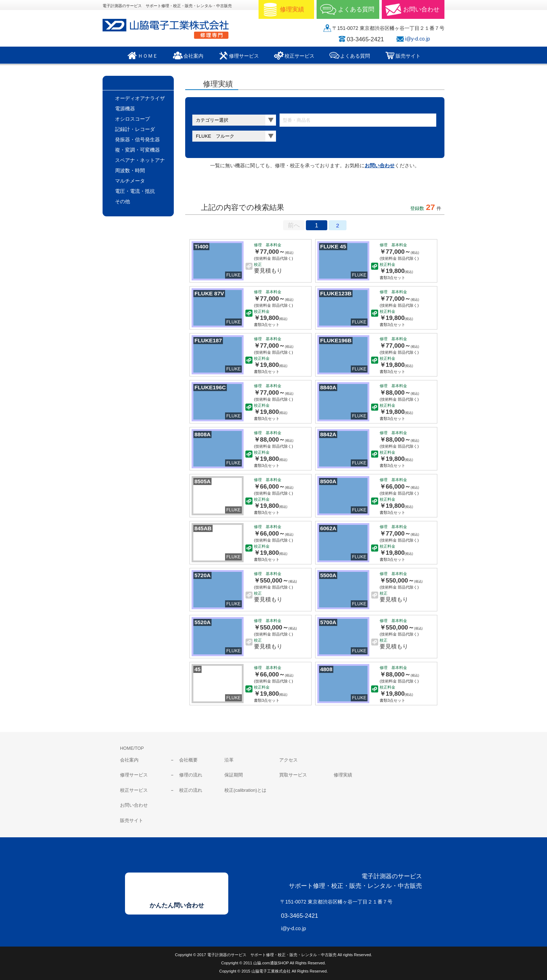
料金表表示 (272, 188)
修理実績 (343, 775)
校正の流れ (191, 790)
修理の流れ (191, 775)
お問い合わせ (380, 165)
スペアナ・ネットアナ (140, 160)
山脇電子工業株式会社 (170, 29)
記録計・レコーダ (135, 129)
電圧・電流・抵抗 (135, 191)
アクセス (288, 760)
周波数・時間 (130, 170)
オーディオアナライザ (140, 98)
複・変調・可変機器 (137, 150)
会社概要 (188, 760)
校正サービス (134, 790)
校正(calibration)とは (245, 790)
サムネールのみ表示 (213, 188)
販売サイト (132, 821)
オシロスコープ (132, 119)
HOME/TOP (132, 748)
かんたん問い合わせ (177, 905)
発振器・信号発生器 (137, 139)
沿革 (229, 760)
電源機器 (125, 109)
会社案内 (129, 760)
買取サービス (293, 775)
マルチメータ (130, 181)
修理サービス (134, 775)
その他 (123, 201)
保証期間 (234, 775)
